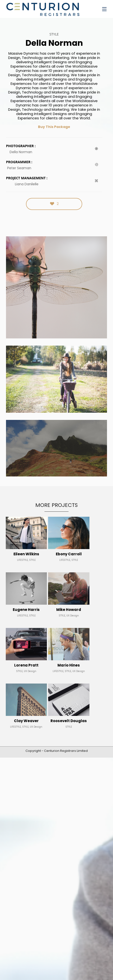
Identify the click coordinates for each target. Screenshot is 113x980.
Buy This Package (54, 127)
